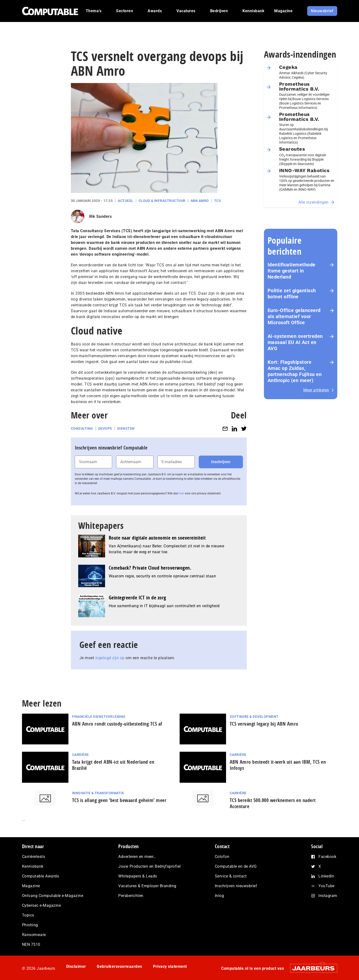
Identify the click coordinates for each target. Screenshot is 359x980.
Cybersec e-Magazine (42, 905)
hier (182, 493)
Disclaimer (76, 966)
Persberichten (131, 896)
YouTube (326, 886)
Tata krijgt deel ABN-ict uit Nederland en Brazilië (113, 765)
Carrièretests (34, 857)
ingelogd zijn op (110, 658)
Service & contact (231, 876)
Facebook (327, 857)
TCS (218, 201)
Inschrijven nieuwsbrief (236, 886)
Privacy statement (170, 966)
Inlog (219, 896)
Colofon (222, 857)
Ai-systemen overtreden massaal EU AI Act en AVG (295, 342)
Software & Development (254, 717)
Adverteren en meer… (137, 857)
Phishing (30, 925)
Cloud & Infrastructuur (162, 201)
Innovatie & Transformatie (98, 793)
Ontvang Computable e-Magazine (53, 896)
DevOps (105, 428)
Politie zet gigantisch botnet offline (292, 294)
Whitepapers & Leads (138, 876)
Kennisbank (33, 866)
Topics (28, 915)
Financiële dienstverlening (99, 717)
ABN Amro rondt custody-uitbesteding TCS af (117, 724)
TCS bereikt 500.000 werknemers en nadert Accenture (273, 803)
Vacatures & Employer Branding (147, 886)
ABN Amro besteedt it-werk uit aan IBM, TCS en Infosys (278, 765)
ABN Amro (200, 201)
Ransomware (34, 935)
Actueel (126, 201)
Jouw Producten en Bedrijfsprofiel (150, 866)
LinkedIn (326, 876)
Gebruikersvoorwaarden (120, 966)
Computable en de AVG (236, 866)
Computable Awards (41, 876)
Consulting (82, 428)
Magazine (31, 886)
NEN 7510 (31, 944)
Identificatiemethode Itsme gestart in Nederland (292, 271)
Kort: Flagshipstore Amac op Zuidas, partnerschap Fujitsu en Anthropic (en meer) (295, 371)
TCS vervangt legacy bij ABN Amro (264, 724)
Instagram (328, 896)
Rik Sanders (101, 216)
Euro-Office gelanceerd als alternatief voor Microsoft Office (294, 316)
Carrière (81, 755)
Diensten (126, 428)
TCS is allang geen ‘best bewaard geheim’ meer (119, 800)
